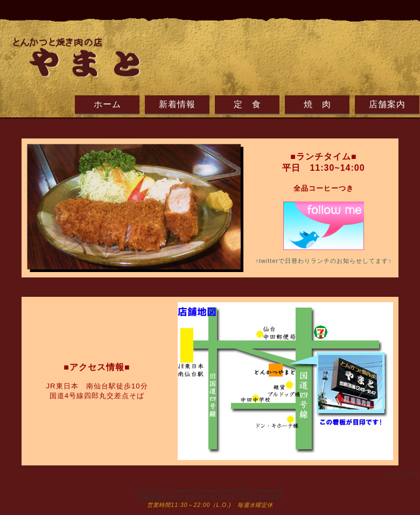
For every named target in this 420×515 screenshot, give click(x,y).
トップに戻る (402, 474)
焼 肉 (317, 104)
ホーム (107, 104)
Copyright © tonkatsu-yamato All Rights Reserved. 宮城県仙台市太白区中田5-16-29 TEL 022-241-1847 (210, 494)
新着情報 (177, 104)
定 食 (247, 104)
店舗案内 (387, 104)
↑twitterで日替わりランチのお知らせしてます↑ (324, 261)
